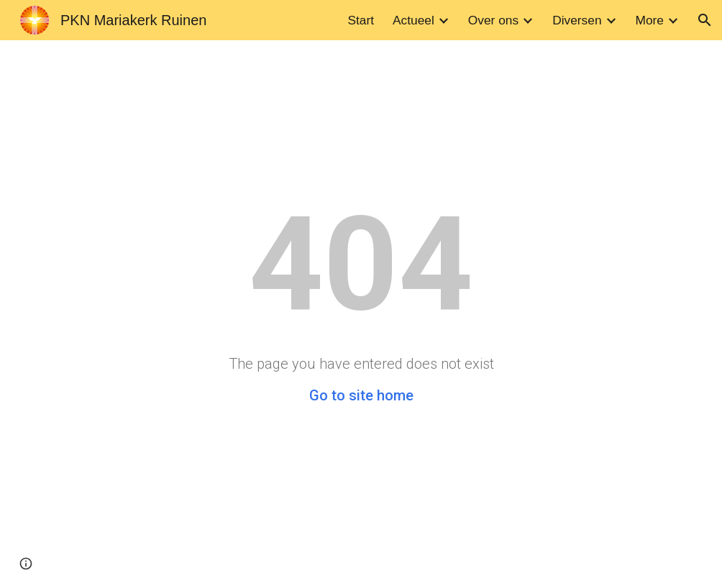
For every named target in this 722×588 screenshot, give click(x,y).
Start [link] (361, 20)
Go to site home (361, 395)
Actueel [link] (413, 20)
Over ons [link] (493, 20)
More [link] (650, 20)
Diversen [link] (577, 20)
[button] (705, 20)
